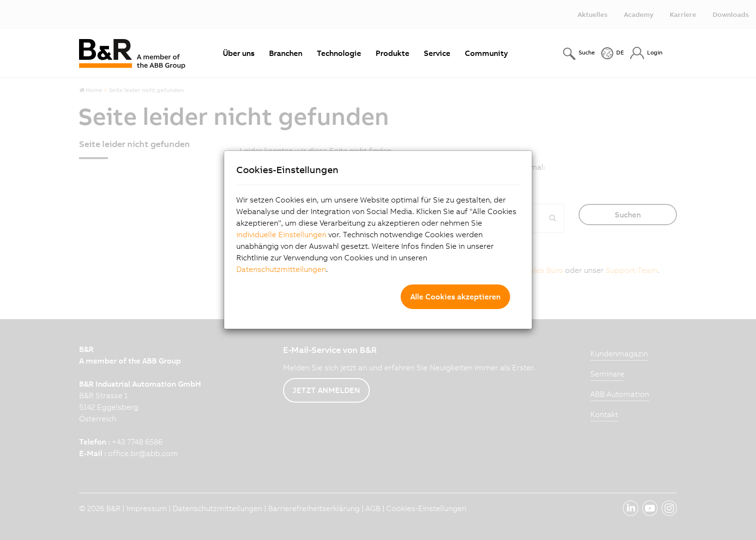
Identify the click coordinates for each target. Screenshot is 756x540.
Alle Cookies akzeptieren (455, 297)
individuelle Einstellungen (281, 234)
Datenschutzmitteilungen (281, 269)
